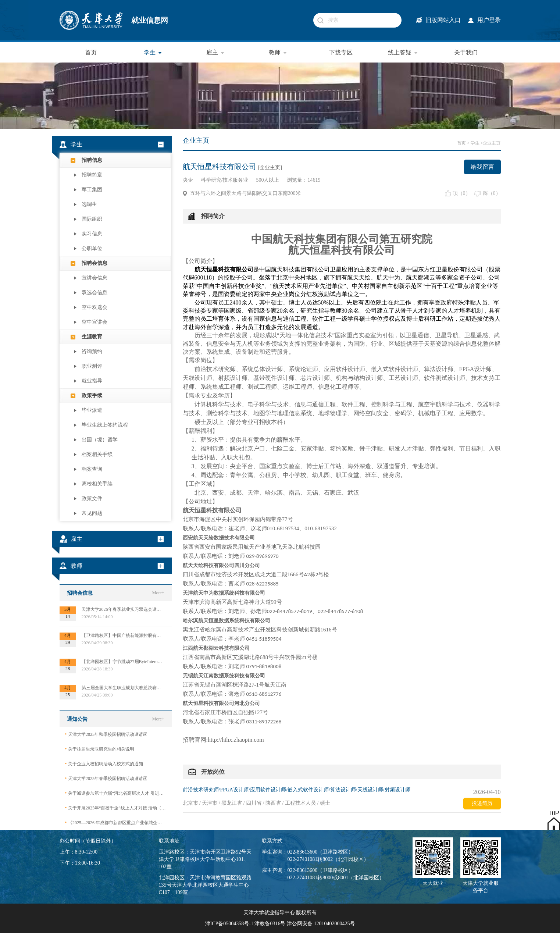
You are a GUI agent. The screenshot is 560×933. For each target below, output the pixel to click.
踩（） (492, 193)
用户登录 (489, 20)
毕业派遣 (92, 410)
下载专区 (341, 52)
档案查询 (92, 469)
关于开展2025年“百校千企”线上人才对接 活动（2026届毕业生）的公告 (116, 808)
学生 (153, 53)
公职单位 (92, 248)
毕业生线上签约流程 (105, 425)
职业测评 (92, 366)
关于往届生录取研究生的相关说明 (100, 749)
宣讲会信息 (94, 278)
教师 (278, 53)
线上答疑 (403, 53)
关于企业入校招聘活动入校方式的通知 (104, 764)
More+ (158, 593)
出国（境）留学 (100, 440)
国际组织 (92, 219)
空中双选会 (94, 307)
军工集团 (92, 190)
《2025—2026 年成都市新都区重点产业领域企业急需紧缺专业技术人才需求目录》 (116, 822)
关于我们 (466, 52)
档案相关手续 (97, 454)
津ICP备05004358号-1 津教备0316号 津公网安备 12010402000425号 (280, 924)
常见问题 (92, 513)
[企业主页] (270, 168)
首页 (91, 52)
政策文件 (92, 498)
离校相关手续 (97, 484)
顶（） (462, 193)
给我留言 (482, 167)
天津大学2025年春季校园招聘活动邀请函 (106, 778)
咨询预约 (92, 351)
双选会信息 (94, 293)
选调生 (89, 204)
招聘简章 (92, 175)
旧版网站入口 (443, 20)
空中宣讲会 (94, 322)
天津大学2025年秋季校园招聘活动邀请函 (106, 734)
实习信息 (92, 234)
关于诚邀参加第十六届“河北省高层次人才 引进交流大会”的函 (116, 793)
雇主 (216, 53)
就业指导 (92, 381)
